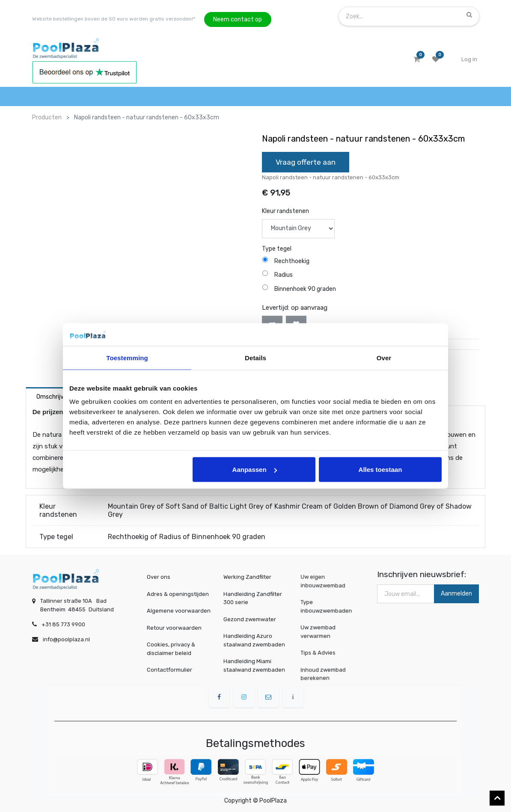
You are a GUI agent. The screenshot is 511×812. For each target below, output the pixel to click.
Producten (47, 117)
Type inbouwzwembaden (332, 607)
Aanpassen (255, 470)
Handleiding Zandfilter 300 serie (253, 598)
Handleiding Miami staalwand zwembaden (254, 665)
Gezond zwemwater (250, 619)
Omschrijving (54, 397)
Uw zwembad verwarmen (332, 631)
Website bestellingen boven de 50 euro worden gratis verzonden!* (114, 19)
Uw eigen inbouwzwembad (332, 582)
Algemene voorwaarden (179, 611)
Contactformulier (169, 670)
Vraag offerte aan (306, 162)
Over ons (159, 577)
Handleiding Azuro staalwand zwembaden (254, 640)
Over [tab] (384, 357)
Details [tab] (255, 357)
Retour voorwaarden (174, 628)
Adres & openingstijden (178, 594)
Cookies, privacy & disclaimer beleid (171, 649)
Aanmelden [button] (456, 594)
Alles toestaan (380, 470)
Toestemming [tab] (127, 357)
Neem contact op (238, 19)
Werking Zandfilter (247, 577)
